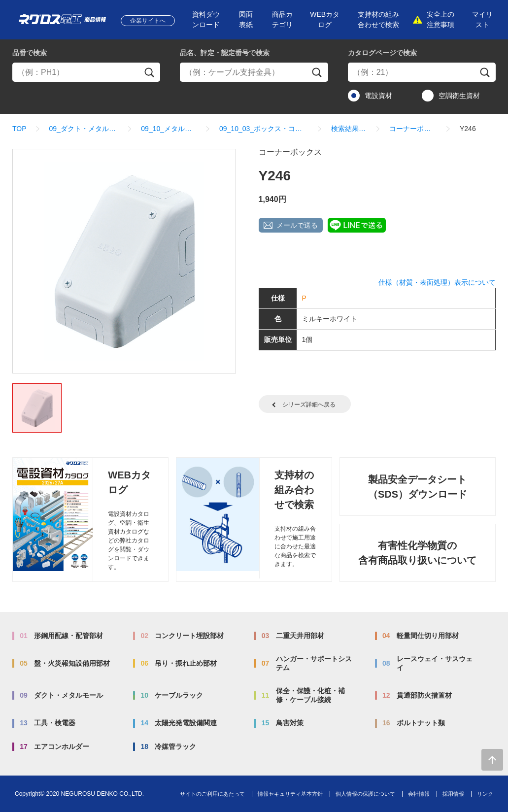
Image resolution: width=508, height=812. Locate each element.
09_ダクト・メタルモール (84, 129)
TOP (19, 129)
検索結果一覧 (349, 129)
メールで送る (297, 225)
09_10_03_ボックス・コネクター (264, 129)
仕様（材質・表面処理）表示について (437, 282)
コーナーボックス (413, 129)
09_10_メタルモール (169, 129)
